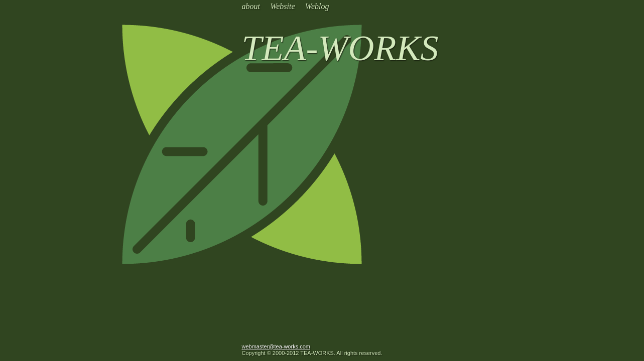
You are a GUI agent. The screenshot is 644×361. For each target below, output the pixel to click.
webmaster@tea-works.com (276, 346)
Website (282, 6)
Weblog (317, 6)
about (251, 6)
